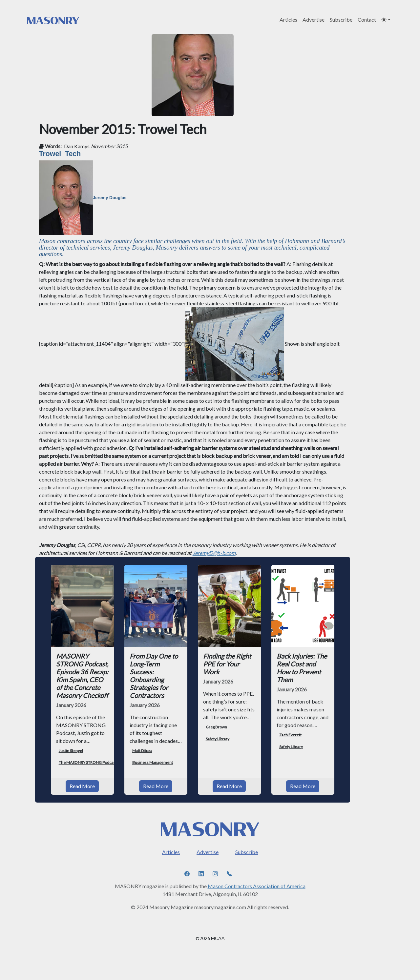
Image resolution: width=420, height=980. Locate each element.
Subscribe (341, 20)
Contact (367, 20)
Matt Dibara (142, 751)
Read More (82, 786)
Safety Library (218, 739)
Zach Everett (290, 735)
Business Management (153, 762)
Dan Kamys (77, 146)
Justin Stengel (71, 751)
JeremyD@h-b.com (214, 553)
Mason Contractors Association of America (257, 886)
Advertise (314, 20)
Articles (288, 20)
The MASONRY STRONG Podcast (88, 762)
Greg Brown (216, 727)
